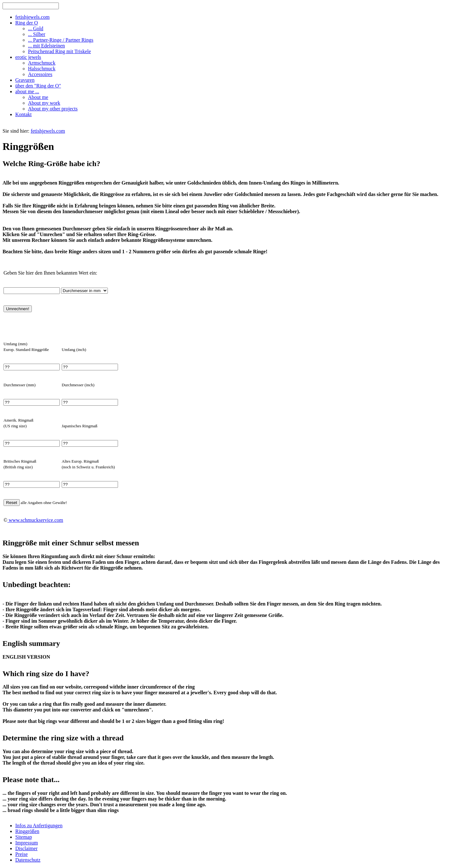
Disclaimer (26, 848)
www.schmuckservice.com (35, 520)
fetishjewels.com (48, 131)
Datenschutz (28, 860)
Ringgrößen (27, 831)
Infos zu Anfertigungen (39, 826)
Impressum (27, 843)
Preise (21, 854)
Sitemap (24, 837)
